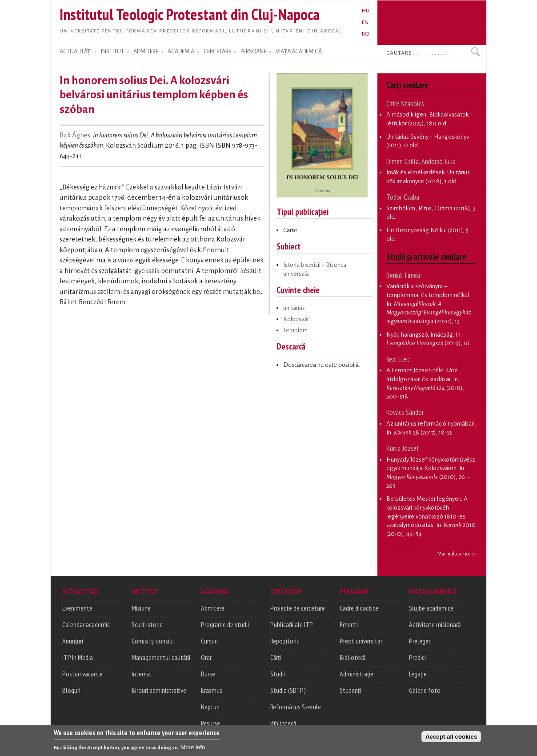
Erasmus (212, 690)
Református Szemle (296, 707)
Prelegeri (420, 641)
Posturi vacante (82, 674)
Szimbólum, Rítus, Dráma (419, 208)
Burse (208, 674)
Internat (142, 674)
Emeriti (349, 624)
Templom (295, 330)
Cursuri (209, 641)
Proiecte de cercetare (298, 608)
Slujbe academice (431, 608)
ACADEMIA (181, 52)
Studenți (350, 690)
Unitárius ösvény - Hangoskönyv (428, 137)
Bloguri (71, 690)
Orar (206, 657)
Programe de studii (225, 624)
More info (193, 750)
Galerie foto (425, 690)
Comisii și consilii (153, 641)
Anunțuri (73, 641)
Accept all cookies (451, 739)
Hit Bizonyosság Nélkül (417, 230)
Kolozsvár (296, 319)
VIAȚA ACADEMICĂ (299, 52)
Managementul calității (161, 657)
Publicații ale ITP (292, 624)
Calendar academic (86, 624)
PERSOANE (253, 52)
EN (365, 22)
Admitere (213, 608)
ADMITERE (146, 52)
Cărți (276, 657)
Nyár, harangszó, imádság (420, 335)
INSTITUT (112, 52)
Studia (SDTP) (288, 690)
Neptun (210, 707)
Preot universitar (361, 641)
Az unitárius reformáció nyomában (431, 424)
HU (366, 11)
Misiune (141, 608)
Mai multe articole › (457, 554)
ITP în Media (78, 657)
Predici (417, 657)
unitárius (294, 308)
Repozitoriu (285, 641)
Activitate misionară (435, 624)
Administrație (357, 674)
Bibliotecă (283, 723)
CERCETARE (217, 52)
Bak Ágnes (75, 135)
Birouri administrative (159, 690)
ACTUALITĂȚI (76, 52)
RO (366, 34)
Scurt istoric (147, 624)
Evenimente (77, 608)
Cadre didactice (359, 608)
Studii (278, 674)
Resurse (210, 723)
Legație (418, 674)
